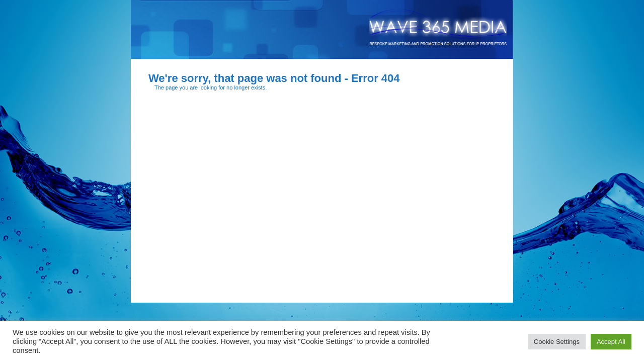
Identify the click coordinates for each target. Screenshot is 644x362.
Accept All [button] (611, 342)
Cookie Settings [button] (557, 342)
